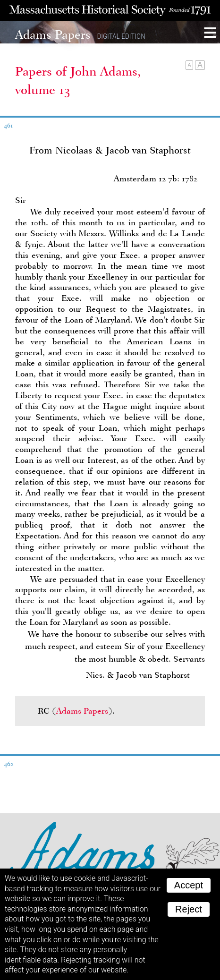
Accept (189, 885)
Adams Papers (82, 711)
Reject (189, 909)
